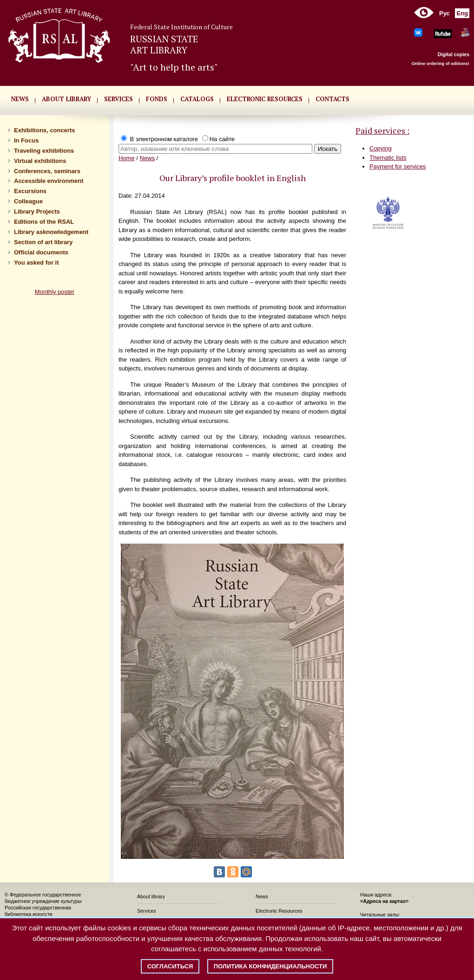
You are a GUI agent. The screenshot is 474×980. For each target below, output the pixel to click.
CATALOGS (197, 99)
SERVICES (118, 99)
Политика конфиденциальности (270, 966)
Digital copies (454, 54)
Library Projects (37, 211)
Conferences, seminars (47, 171)
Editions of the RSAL (44, 222)
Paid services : (382, 130)
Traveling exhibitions (44, 151)
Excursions (30, 191)
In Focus (26, 140)
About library (66, 99)
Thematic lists (388, 158)
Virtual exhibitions (40, 161)
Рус (444, 13)
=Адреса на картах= (384, 901)
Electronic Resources (279, 911)
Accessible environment (49, 181)
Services (147, 911)
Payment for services (398, 166)
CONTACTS (332, 99)
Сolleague (28, 201)
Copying (381, 148)
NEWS (20, 99)
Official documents (41, 252)
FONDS (157, 99)
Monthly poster (55, 292)
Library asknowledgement (51, 232)
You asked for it (36, 263)
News (148, 158)
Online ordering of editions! (440, 63)
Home (127, 158)
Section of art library (43, 242)
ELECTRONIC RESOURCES (265, 99)
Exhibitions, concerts (44, 130)
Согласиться (170, 966)
